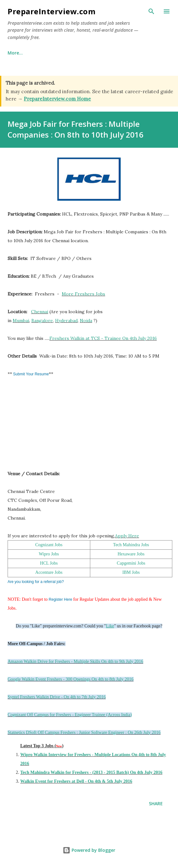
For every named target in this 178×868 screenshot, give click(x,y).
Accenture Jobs (49, 572)
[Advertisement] (55, 427)
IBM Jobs (131, 572)
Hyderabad (66, 321)
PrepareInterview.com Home (57, 99)
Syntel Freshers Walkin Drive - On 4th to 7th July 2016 (57, 697)
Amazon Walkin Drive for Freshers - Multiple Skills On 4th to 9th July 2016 (75, 661)
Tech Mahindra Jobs (131, 545)
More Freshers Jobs (83, 294)
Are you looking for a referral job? (36, 582)
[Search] (151, 11)
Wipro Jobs (49, 554)
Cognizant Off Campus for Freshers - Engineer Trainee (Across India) (70, 715)
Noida (86, 321)
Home (14, 53)
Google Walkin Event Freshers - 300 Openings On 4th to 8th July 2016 (71, 679)
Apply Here (127, 536)
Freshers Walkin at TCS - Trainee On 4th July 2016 (103, 338)
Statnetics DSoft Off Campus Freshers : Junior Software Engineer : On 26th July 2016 (84, 732)
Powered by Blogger (89, 850)
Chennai (40, 312)
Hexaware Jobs (131, 554)
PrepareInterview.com (51, 11)
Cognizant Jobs (49, 545)
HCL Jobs (49, 563)
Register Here (60, 599)
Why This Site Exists (59, 53)
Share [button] (156, 803)
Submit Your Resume (30, 374)
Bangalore (42, 321)
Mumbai (21, 321)
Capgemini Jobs (131, 563)
